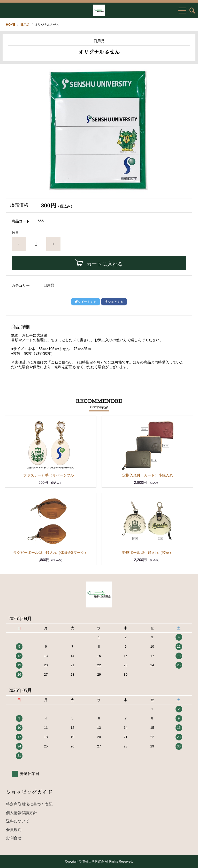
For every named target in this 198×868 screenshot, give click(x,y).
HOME (11, 25)
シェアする (114, 302)
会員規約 (14, 829)
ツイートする (86, 302)
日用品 (25, 25)
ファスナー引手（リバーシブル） (50, 475)
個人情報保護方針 (21, 813)
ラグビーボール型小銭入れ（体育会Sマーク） (51, 552)
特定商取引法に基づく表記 (29, 804)
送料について (18, 821)
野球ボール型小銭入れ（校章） (148, 552)
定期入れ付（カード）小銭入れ (148, 475)
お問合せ (14, 838)
